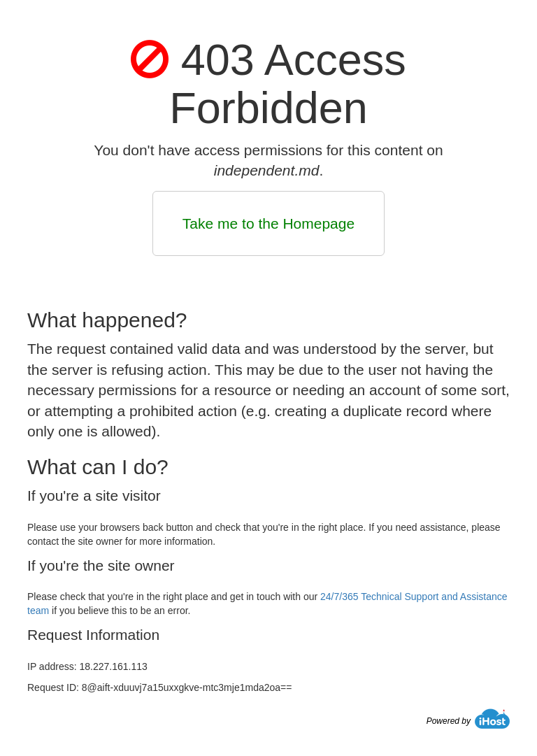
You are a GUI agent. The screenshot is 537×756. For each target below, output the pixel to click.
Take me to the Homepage (268, 223)
